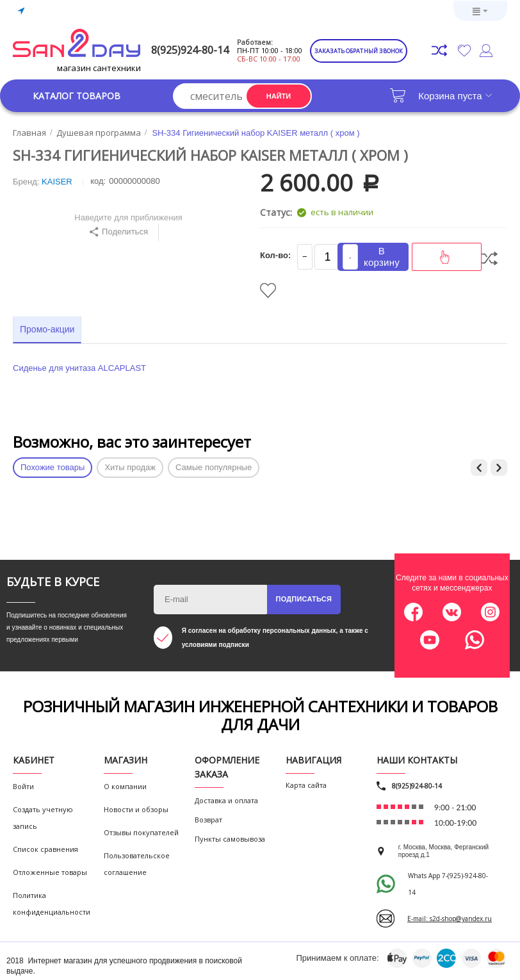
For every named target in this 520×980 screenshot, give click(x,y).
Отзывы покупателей (141, 832)
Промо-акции (47, 329)
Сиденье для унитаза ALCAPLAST (79, 368)
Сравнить (490, 258)
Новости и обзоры (136, 809)
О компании (125, 786)
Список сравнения (45, 849)
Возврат (208, 820)
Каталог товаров (77, 96)
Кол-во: (275, 255)
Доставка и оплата (226, 800)
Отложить (268, 290)
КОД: (98, 181)
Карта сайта (306, 785)
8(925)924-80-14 (190, 50)
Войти (23, 786)
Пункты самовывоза (230, 839)
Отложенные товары (50, 872)
